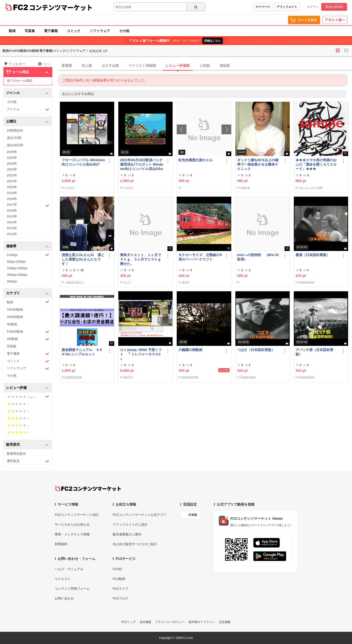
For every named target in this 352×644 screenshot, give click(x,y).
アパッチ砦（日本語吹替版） (314, 352)
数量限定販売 (16, 454)
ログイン (313, 7)
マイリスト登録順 (142, 66)
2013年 (12, 228)
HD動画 (28, 339)
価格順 (225, 66)
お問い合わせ (64, 598)
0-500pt (28, 255)
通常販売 (28, 461)
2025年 (12, 158)
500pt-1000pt (16, 262)
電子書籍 (51, 31)
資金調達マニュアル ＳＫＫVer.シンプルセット (82, 352)
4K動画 (12, 324)
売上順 (87, 66)
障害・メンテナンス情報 (72, 534)
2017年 (28, 205)
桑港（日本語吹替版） (313, 255)
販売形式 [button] (27, 445)
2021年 (12, 181)
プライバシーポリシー (170, 622)
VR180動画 (15, 310)
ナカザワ (70, 187)
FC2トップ (129, 622)
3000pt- (12, 281)
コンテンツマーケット (61, 7)
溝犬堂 (186, 282)
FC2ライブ (121, 589)
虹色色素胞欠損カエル (196, 160)
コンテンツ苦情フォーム (72, 589)
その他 (124, 31)
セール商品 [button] (27, 72)
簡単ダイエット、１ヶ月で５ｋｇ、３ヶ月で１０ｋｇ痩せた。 (141, 259)
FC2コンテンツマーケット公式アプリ (140, 515)
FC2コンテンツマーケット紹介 (77, 515)
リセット (45, 64)
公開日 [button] (27, 122)
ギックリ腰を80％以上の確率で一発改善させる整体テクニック (258, 164)
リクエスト (63, 579)
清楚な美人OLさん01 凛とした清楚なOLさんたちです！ (83, 259)
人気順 (205, 66)
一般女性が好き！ (75, 282)
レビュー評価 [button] (27, 388)
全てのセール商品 (20, 81)
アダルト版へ (335, 20)
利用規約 (61, 544)
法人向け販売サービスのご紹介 (135, 544)
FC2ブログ (121, 598)
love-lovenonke (190, 377)
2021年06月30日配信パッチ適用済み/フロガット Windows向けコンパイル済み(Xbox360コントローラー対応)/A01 (142, 164)
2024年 (12, 164)
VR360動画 (15, 317)
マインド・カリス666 (311, 187)
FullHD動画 (28, 332)
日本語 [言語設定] (193, 515)
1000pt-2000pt (17, 268)
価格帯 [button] (27, 246)
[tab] (206, 66)
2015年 (12, 216)
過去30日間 (15, 145)
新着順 (67, 66)
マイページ (263, 7)
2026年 (12, 152)
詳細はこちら (212, 41)
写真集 (30, 31)
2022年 (12, 175)
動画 (12, 31)
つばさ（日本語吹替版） (256, 350)
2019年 (12, 193)
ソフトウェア (100, 31)
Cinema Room (307, 282)
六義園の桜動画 (190, 350)
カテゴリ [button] (27, 293)
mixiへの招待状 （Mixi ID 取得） (258, 257)
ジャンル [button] (27, 93)
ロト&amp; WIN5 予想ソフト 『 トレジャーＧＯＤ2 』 (141, 354)
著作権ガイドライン (202, 622)
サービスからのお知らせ (72, 525)
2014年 (12, 222)
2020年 (12, 187)
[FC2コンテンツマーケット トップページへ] (88, 488)
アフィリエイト (287, 7)
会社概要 (145, 622)
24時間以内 (15, 130)
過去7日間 (14, 138)
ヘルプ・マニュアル (69, 569)
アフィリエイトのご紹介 (130, 525)
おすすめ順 (110, 66)
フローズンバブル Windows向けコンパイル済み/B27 (83, 162)
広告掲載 (225, 622)
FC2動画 (119, 579)
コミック (74, 31)
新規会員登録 (334, 7)
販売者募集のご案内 (127, 534)
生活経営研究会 (73, 377)
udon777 (128, 377)
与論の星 (245, 187)
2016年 (12, 210)
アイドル (28, 109)
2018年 (12, 199)
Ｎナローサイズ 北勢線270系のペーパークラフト (200, 257)
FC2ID (117, 569)
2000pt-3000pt (17, 275)
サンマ (127, 282)
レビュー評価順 (178, 66)
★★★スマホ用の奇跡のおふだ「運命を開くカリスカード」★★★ (316, 164)
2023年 (12, 169)
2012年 (12, 234)
